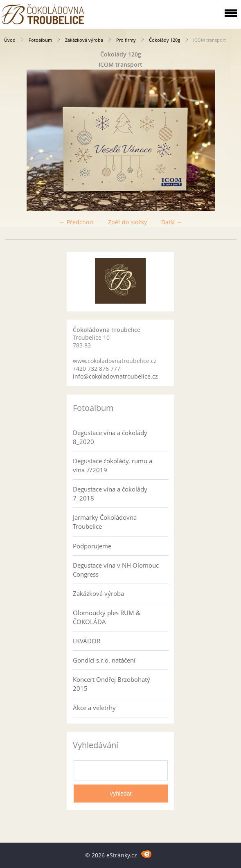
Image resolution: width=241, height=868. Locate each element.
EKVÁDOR (87, 641)
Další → (172, 222)
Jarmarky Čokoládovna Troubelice (105, 522)
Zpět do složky (127, 222)
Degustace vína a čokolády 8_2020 (110, 437)
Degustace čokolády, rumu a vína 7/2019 (113, 465)
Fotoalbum (40, 40)
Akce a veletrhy (94, 708)
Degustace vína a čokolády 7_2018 (110, 494)
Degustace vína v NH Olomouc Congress (116, 570)
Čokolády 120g (164, 40)
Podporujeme (92, 546)
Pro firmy (126, 40)
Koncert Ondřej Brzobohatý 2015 (111, 684)
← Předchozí (77, 222)
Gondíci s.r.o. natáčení (104, 660)
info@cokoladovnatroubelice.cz (115, 376)
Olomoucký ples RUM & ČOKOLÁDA (107, 617)
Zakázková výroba (84, 40)
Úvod (10, 40)
